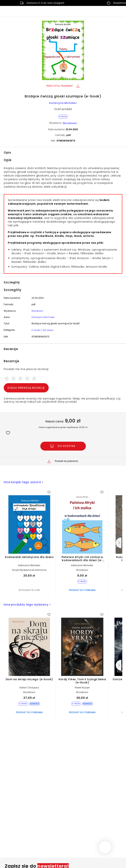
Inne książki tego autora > (24, 482)
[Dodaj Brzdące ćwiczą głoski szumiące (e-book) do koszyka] (63, 446)
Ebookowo (70, 123)
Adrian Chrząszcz (29, 688)
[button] (63, 51)
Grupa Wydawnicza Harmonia (29, 570)
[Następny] (119, 543)
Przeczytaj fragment (63, 86)
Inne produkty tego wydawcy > (27, 605)
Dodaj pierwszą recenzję (26, 388)
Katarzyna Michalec (63, 103)
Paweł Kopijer (82, 688)
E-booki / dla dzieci (43, 330)
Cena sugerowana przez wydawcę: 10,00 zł (63, 427)
